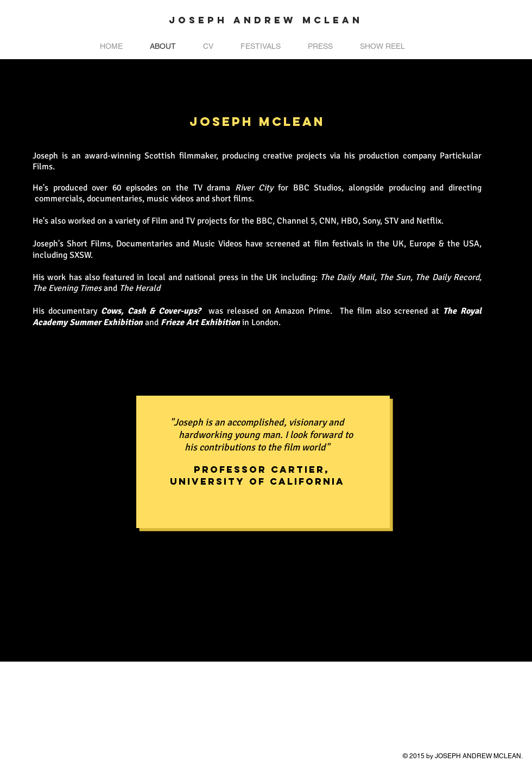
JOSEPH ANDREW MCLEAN (266, 20)
